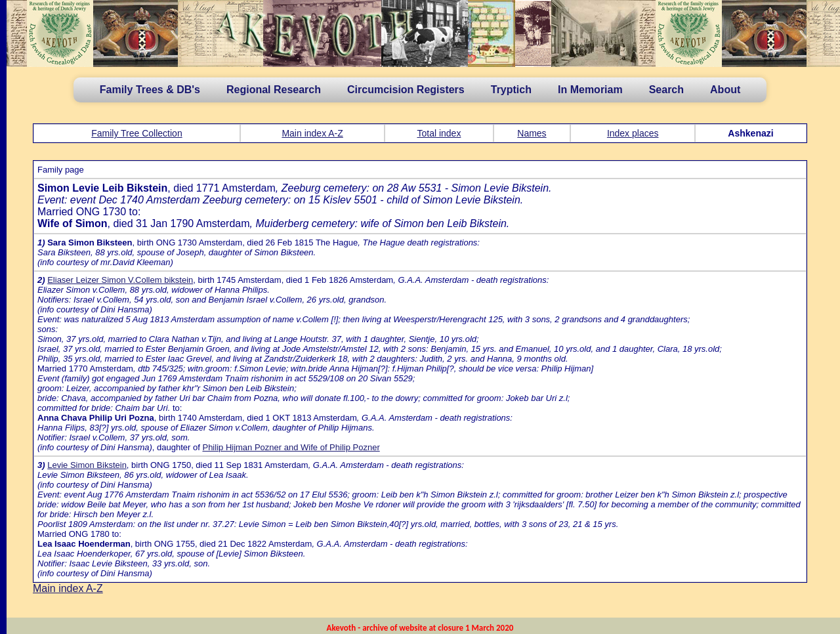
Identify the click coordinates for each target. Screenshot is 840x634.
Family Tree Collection (137, 133)
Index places (633, 133)
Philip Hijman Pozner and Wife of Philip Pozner (291, 447)
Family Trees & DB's (150, 90)
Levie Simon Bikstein (87, 465)
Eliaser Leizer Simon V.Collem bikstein (120, 280)
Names (532, 133)
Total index (439, 133)
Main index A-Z (312, 133)
